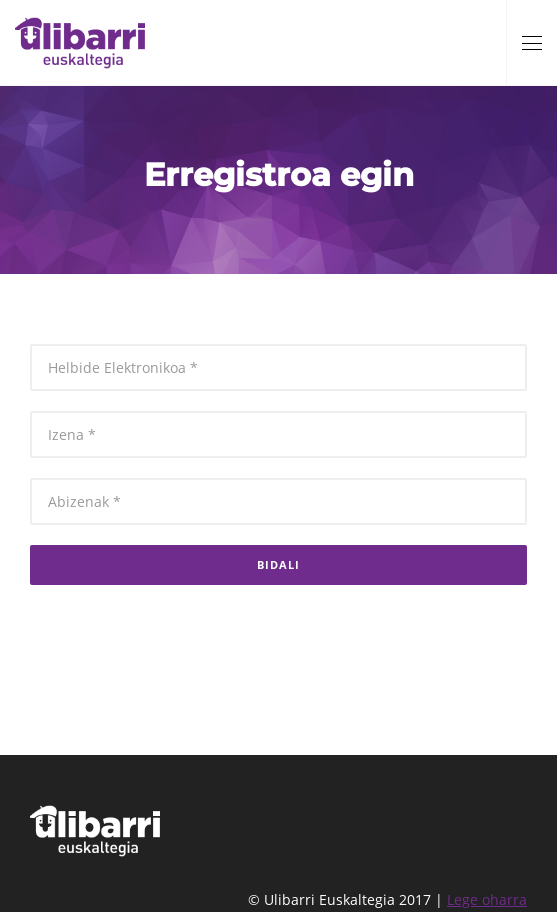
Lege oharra (487, 899)
